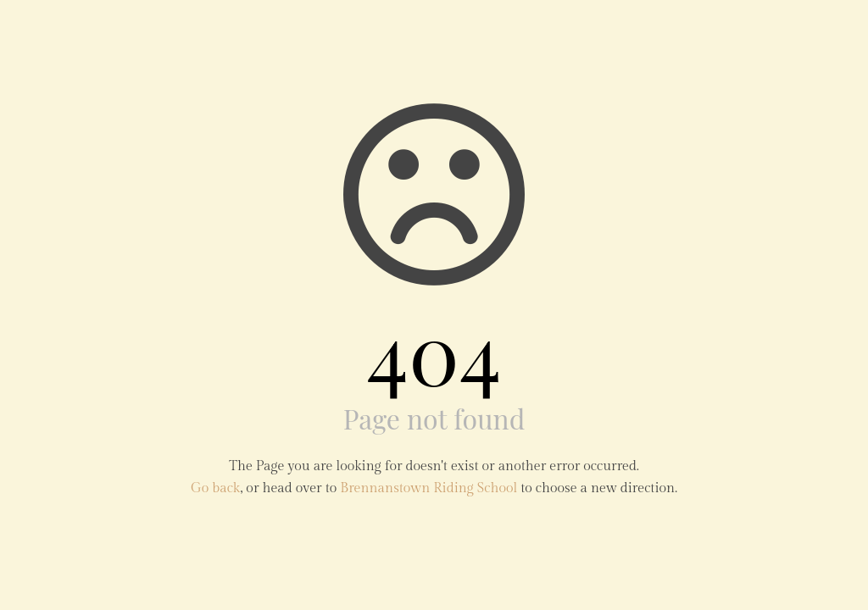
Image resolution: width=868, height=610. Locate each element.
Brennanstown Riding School (428, 488)
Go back (215, 488)
